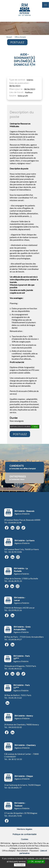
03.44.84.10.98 (15, 523)
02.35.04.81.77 (15, 788)
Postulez (17, 42)
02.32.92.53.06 (15, 552)
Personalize (20, 865)
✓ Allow (35, 427)
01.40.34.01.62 (15, 669)
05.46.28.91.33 (15, 581)
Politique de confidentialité (24, 834)
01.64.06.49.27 (15, 639)
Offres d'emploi (20, 37)
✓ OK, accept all (36, 862)
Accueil (9, 37)
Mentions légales (24, 829)
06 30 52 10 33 (15, 759)
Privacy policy (32, 865)
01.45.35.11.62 (15, 698)
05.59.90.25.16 (15, 610)
